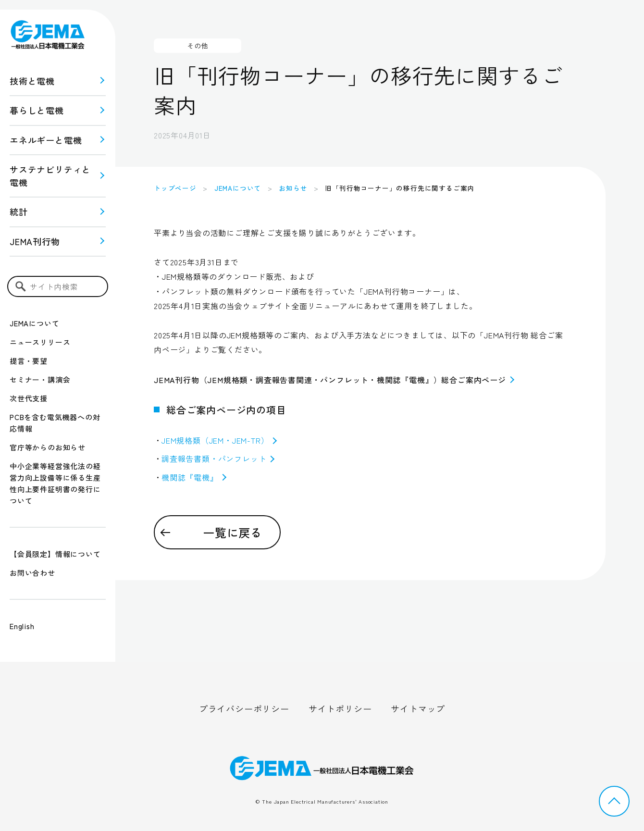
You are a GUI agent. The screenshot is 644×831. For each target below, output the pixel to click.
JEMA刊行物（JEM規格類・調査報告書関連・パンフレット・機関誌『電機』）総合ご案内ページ (334, 380)
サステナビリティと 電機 (50, 176)
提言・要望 (29, 361)
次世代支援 (29, 398)
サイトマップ (418, 708)
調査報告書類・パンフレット (218, 459)
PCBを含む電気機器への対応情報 (55, 423)
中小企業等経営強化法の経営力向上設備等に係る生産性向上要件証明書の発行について (55, 483)
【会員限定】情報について (55, 554)
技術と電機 (32, 81)
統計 (19, 211)
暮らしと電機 (37, 110)
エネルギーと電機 (46, 140)
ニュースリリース (40, 342)
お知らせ (293, 188)
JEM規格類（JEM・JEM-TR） (219, 440)
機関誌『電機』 (194, 477)
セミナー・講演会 (40, 379)
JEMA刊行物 (35, 241)
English (22, 626)
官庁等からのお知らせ (48, 447)
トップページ (175, 188)
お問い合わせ (32, 573)
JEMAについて (34, 323)
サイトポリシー (340, 708)
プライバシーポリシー (244, 708)
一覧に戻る (233, 532)
